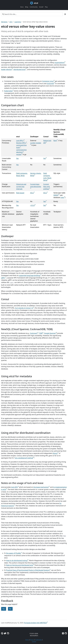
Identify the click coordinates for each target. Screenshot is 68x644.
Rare (55, 141)
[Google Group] (2, 633)
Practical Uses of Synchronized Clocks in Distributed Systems (28, 570)
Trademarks (38, 640)
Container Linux (48, 81)
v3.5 (11, 22)
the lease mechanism (41, 487)
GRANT (56, 195)
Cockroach (34, 333)
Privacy (32, 640)
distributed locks (20, 69)
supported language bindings (30, 275)
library (55, 453)
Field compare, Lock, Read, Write (47, 177)
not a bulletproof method (24, 458)
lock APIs (14, 487)
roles (62, 197)
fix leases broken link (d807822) (35, 623)
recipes (19, 154)
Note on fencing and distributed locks (20, 565)
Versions (4, 22)
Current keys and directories (36, 185)
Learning (18, 22)
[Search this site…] (32, 14)
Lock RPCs (20, 141)
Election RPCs (21, 143)
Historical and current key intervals (21, 187)
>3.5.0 (32, 205)
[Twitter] (5, 633)
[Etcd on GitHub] (63, 633)
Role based (20, 193)
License (34, 642)
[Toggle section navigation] (65, 14)
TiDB (41, 333)
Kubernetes (8, 91)
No (10, 609)
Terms (27, 640)
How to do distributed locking (17, 560)
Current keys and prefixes (46, 187)
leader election (6, 69)
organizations (60, 63)
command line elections (21, 151)
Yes (17, 158)
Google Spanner (50, 333)
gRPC (3, 278)
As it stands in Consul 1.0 (24, 308)
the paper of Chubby (13, 553)
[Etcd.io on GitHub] (66, 633)
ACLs (32, 193)
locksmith (50, 84)
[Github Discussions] (8, 633)
